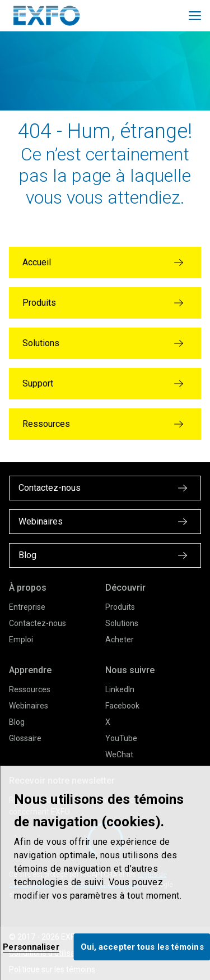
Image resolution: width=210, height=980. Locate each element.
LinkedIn (120, 689)
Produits (120, 607)
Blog (17, 722)
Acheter (120, 639)
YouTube (121, 738)
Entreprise (27, 607)
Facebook (122, 706)
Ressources (30, 689)
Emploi (21, 639)
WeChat (119, 754)
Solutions (122, 623)
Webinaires (29, 706)
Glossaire (25, 738)
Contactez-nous (38, 623)
